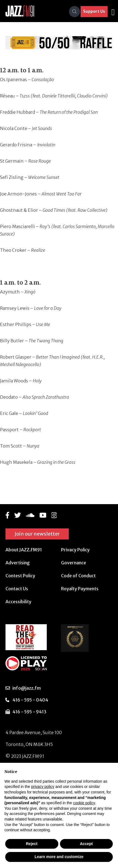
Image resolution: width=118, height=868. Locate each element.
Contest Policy (20, 576)
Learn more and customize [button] (59, 857)
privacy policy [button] (43, 787)
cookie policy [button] (84, 803)
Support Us (94, 11)
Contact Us (17, 589)
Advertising (18, 563)
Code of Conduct (78, 576)
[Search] (75, 12)
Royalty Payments (80, 589)
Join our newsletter (37, 534)
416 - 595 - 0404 (30, 700)
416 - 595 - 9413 (29, 712)
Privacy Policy (75, 550)
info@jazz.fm (27, 688)
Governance (74, 563)
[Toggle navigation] (113, 12)
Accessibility (18, 602)
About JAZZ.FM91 (24, 550)
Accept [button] (86, 844)
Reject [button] (32, 844)
